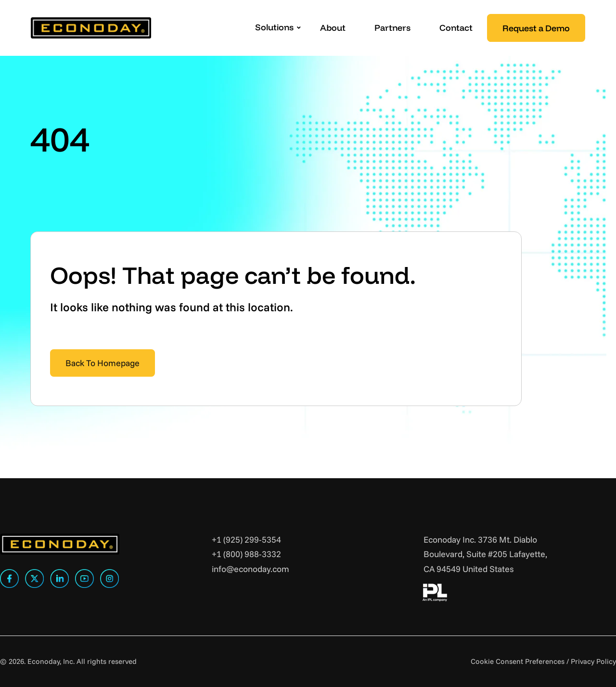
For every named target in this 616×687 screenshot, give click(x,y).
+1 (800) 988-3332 (246, 554)
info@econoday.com (250, 569)
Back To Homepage (103, 363)
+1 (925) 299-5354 (246, 540)
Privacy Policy (593, 661)
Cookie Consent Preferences (518, 661)
